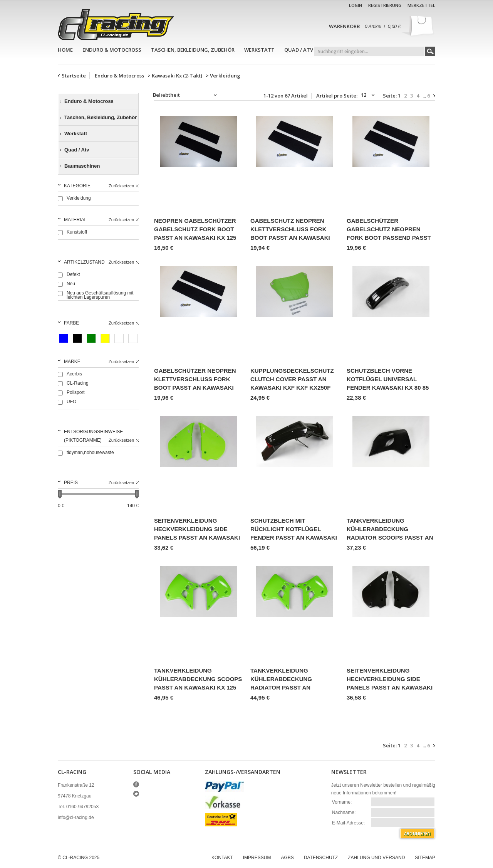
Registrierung (385, 5)
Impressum (257, 858)
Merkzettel (421, 5)
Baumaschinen (82, 166)
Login (355, 5)
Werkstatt (259, 50)
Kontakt (222, 858)
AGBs (287, 858)
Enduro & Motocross (112, 50)
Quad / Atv (299, 50)
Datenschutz (321, 858)
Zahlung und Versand (376, 858)
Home (65, 50)
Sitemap (425, 858)
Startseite (74, 76)
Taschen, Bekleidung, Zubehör (193, 50)
